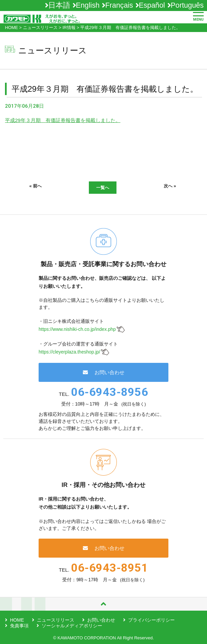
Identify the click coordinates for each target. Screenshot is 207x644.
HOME (17, 620)
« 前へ (35, 186)
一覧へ (103, 188)
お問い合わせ (104, 372)
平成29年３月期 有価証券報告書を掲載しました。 (63, 120)
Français (119, 5)
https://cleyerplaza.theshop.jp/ (69, 352)
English (88, 5)
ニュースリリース (56, 620)
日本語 (59, 5)
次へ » (170, 186)
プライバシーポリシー (151, 620)
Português (187, 5)
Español (152, 5)
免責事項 (19, 626)
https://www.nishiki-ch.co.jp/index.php (77, 329)
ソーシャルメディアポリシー (72, 626)
